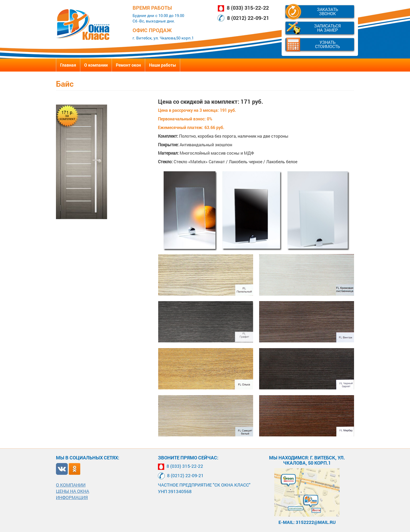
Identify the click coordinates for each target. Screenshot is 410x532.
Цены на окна (73, 491)
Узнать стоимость (328, 44)
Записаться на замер (327, 28)
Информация (72, 497)
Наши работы (163, 65)
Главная (68, 65)
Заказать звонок (328, 11)
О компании (96, 65)
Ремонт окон (128, 65)
